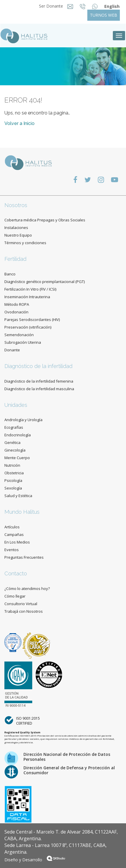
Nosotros (16, 205)
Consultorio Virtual (21, 604)
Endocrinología (18, 435)
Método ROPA (17, 304)
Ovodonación (16, 312)
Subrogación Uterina (23, 342)
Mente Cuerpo (17, 458)
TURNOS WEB (104, 15)
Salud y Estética (18, 496)
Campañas (14, 534)
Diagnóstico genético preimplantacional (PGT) (45, 282)
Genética (12, 442)
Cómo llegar (15, 596)
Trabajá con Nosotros (24, 611)
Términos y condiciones (25, 243)
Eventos (12, 550)
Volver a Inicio (19, 123)
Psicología (13, 480)
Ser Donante (52, 6)
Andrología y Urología (23, 420)
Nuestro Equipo (18, 235)
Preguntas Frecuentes (24, 557)
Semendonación (19, 335)
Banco (10, 274)
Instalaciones (16, 228)
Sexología (13, 488)
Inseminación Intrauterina (27, 297)
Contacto (16, 573)
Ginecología (15, 450)
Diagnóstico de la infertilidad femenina (39, 381)
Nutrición (12, 465)
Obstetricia (14, 473)
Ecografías (14, 427)
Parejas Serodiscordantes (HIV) (32, 320)
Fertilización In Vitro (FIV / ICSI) (30, 289)
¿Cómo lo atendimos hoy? (27, 588)
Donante (12, 350)
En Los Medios (17, 542)
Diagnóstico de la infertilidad (38, 366)
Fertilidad (15, 259)
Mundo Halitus (22, 512)
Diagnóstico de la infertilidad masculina (39, 389)
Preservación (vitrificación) (28, 327)
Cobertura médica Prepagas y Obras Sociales (45, 220)
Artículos (12, 527)
